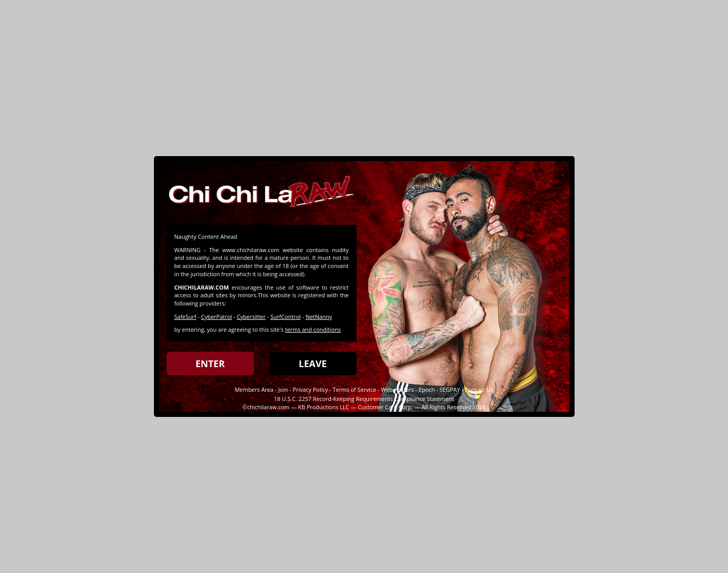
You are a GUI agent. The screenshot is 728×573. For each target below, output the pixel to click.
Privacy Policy (311, 389)
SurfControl (286, 317)
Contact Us (479, 389)
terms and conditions (313, 329)
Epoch (427, 389)
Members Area (254, 389)
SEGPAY (450, 389)
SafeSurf (185, 317)
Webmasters (397, 389)
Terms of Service (354, 389)
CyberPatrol (217, 317)
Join (283, 389)
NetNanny (319, 317)
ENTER (210, 364)
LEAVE (312, 364)
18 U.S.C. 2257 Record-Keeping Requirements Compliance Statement (364, 399)
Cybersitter (251, 317)
